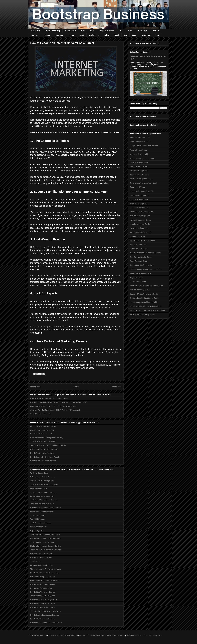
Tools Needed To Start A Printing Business (46, 611)
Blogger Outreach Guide (139, 175)
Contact (156, 31)
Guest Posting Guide (138, 282)
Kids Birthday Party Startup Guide (42, 577)
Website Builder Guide (138, 150)
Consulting (36, 31)
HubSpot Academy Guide (139, 290)
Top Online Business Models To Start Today (46, 550)
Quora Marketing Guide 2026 (41, 414)
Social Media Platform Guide (141, 232)
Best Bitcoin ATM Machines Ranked (43, 426)
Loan (134, 35)
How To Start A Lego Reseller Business (44, 573)
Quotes (99, 635)
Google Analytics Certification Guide (144, 302)
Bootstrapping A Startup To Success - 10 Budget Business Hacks (54, 406)
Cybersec (141, 635)
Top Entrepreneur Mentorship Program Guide (147, 310)
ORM (130, 31)
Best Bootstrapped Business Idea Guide (145, 253)
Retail (116, 35)
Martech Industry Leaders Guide (142, 158)
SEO (92, 31)
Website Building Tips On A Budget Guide (146, 306)
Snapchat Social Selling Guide (141, 212)
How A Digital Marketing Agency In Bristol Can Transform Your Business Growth (59, 402)
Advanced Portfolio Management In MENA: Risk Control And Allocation (56, 410)
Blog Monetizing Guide (39, 527)
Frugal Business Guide (138, 261)
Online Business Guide (138, 249)
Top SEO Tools (36, 561)
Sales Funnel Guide (137, 187)
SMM (128, 635)
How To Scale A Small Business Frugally (45, 457)
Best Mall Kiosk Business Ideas (42, 554)
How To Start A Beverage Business (43, 592)
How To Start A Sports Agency (41, 588)
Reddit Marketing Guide (139, 204)
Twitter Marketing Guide (139, 195)
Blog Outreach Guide (138, 245)
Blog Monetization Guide (139, 154)
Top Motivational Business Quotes (43, 596)
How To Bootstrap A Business (41, 557)
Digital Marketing (53, 31)
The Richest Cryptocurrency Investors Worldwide (48, 445)
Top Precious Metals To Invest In (42, 504)
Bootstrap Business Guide (140, 138)
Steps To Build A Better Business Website (45, 534)
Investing (59, 35)
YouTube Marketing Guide (140, 208)
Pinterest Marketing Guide (140, 216)
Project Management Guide (140, 273)
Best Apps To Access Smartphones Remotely (47, 438)
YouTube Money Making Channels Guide (145, 269)
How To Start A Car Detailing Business (44, 600)
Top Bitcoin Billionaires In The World (43, 442)
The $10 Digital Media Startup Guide (144, 146)
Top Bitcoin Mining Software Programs (44, 485)
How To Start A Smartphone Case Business (46, 623)
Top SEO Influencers (38, 519)
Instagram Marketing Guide (140, 220)
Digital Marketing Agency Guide (142, 265)
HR (126, 35)
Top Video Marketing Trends (40, 523)
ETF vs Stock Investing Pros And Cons (44, 449)
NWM (72, 635)
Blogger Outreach (107, 31)
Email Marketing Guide (138, 166)
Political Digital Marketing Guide (142, 315)
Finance (47, 35)
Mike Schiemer (54, 635)
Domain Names (119, 635)
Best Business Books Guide (140, 257)
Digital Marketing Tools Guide (141, 179)
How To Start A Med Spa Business (43, 604)
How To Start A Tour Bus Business (43, 619)
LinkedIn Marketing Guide (140, 224)
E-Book (93, 635)
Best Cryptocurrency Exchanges (42, 430)
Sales (106, 35)
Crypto (72, 35)
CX (77, 635)
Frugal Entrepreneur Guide (140, 142)
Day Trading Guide (37, 531)
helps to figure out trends (49, 327)
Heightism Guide (136, 278)
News (67, 635)
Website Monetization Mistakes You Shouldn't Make (49, 399)
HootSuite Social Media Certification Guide (146, 286)
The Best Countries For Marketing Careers (46, 569)
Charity (153, 635)
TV (87, 635)
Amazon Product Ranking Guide (42, 481)
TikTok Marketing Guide (139, 228)
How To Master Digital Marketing (42, 453)
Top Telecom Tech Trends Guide (142, 241)
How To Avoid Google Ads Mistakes (43, 461)
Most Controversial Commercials (42, 496)
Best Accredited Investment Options (43, 434)
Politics (134, 635)
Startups (35, 35)
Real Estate (94, 35)
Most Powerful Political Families (42, 565)
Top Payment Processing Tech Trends (44, 500)
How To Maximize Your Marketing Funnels (45, 508)
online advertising (98, 365)
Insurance (146, 35)
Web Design (142, 31)
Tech (82, 35)
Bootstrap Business (40, 635)
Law (157, 35)
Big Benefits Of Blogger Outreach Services (46, 546)
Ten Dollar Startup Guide (39, 473)
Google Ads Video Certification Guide (144, 298)
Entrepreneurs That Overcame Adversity (45, 580)
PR (121, 31)
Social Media (71, 31)
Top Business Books (38, 515)
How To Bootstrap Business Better (43, 607)
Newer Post (35, 387)
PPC (83, 31)
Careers (147, 635)
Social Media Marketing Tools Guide (144, 183)
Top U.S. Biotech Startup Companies (44, 492)
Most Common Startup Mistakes (42, 511)
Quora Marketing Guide (139, 199)
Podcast (82, 635)
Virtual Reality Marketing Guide (142, 191)
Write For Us (108, 635)
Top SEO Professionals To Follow (42, 542)
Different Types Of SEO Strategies (43, 477)
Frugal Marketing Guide (39, 488)
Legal (62, 635)
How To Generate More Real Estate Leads (46, 538)
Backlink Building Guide (139, 171)
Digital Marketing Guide (139, 162)
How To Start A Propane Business (42, 584)
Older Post (117, 387)
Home (76, 387)
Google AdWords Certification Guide (144, 294)
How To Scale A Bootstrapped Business (45, 615)
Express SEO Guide (137, 236)
